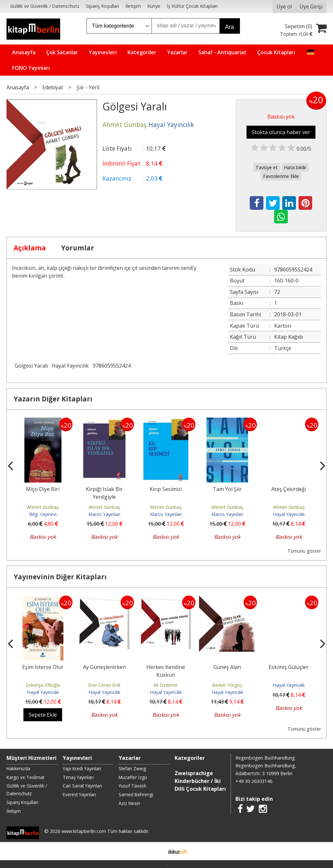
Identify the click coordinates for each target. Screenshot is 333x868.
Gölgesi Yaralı (31, 366)
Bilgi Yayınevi (43, 514)
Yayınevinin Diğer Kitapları (60, 577)
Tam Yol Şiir (227, 489)
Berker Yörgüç (227, 685)
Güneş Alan (227, 667)
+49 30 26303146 (254, 781)
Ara (229, 27)
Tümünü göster (304, 551)
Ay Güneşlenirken (104, 667)
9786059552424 (112, 366)
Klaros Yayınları (104, 514)
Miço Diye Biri (43, 489)
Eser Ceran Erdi (104, 685)
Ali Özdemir (166, 685)
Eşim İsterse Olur (43, 667)
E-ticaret (156, 851)
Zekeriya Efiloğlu (43, 685)
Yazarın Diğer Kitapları (53, 399)
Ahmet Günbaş (43, 507)
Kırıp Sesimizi (166, 489)
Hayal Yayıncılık (70, 366)
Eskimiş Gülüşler (289, 667)
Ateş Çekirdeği (289, 489)
